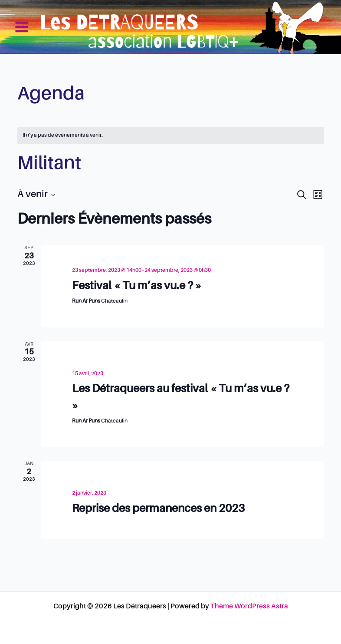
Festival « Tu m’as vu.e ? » (137, 286)
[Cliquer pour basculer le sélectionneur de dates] (36, 195)
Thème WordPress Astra (249, 607)
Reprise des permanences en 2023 (158, 509)
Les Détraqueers (290, 26)
